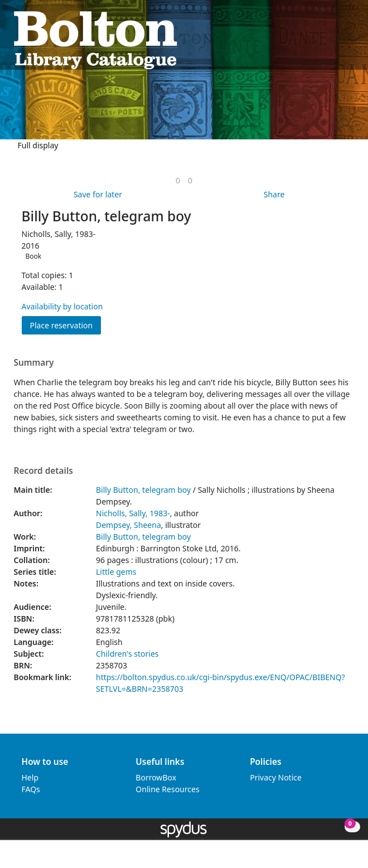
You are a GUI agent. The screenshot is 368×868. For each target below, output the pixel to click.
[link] (178, 180)
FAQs (31, 789)
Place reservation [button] (66, 325)
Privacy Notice (276, 777)
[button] (335, 39)
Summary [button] (34, 363)
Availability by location (62, 306)
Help (30, 777)
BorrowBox (156, 777)
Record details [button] (43, 471)
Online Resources (167, 789)
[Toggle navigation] (349, 39)
